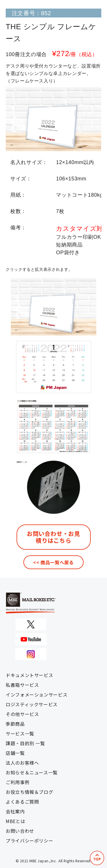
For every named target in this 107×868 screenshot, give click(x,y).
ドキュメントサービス (29, 675)
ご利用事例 (18, 782)
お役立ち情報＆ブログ (29, 792)
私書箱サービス (22, 685)
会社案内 (15, 811)
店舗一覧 (15, 753)
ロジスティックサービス (32, 704)
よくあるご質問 (22, 802)
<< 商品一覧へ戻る (53, 562)
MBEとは (15, 821)
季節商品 (15, 724)
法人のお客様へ (22, 763)
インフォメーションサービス (37, 695)
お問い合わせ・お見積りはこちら (53, 537)
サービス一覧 (20, 733)
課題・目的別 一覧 (25, 743)
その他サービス (22, 714)
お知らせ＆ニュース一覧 (32, 772)
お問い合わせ (20, 831)
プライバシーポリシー (29, 841)
